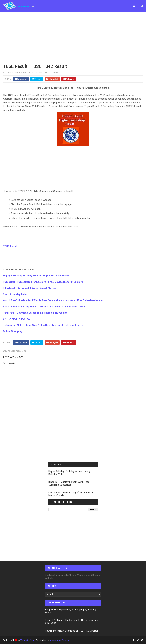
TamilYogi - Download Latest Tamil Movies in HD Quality (35, 313)
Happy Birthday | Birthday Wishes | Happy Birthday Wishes (37, 276)
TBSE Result (10, 246)
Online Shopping (13, 331)
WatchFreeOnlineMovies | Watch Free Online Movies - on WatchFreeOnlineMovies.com (54, 300)
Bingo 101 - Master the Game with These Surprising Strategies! (70, 483)
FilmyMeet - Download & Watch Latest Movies (29, 288)
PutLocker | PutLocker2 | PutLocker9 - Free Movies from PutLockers (43, 282)
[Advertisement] (73, 37)
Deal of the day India (15, 294)
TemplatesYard (27, 640)
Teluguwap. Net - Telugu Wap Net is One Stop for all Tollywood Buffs (43, 325)
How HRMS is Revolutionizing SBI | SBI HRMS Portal (71, 631)
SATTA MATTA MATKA (16, 319)
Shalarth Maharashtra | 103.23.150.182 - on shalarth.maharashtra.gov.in (44, 307)
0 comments (54, 73)
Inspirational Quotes (59, 640)
